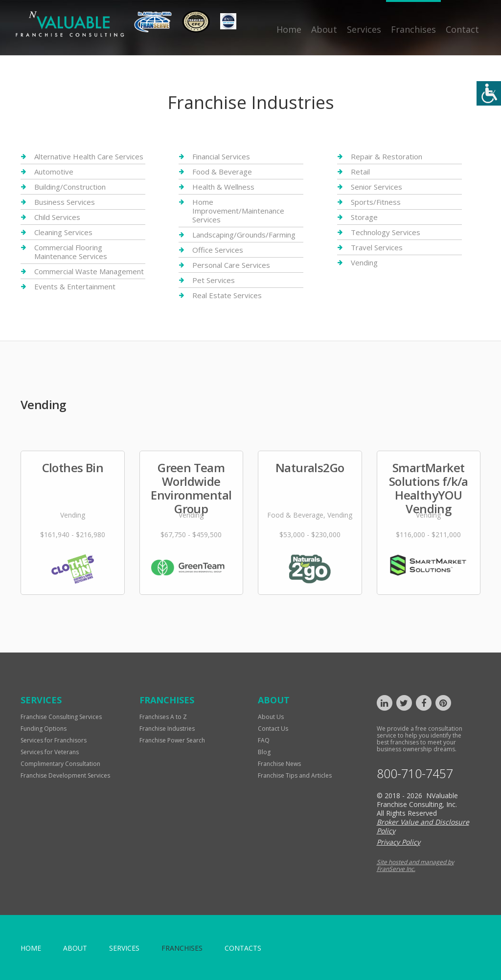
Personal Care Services (231, 265)
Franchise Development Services (65, 775)
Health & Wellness (223, 187)
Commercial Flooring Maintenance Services (71, 252)
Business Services (65, 202)
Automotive (54, 172)
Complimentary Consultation (60, 764)
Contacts (243, 948)
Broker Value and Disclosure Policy (423, 826)
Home (289, 29)
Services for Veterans (50, 752)
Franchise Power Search (172, 740)
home (31, 948)
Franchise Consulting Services (61, 717)
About (324, 29)
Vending (364, 262)
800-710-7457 (415, 773)
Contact (462, 29)
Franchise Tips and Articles (295, 775)
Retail (360, 172)
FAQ (264, 740)
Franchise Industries (167, 729)
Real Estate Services (227, 295)
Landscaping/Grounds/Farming (244, 235)
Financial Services (221, 157)
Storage (364, 217)
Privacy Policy (399, 842)
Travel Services (377, 247)
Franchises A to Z (163, 717)
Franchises (413, 29)
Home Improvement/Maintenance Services (238, 211)
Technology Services (386, 232)
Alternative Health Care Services (89, 157)
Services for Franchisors (54, 740)
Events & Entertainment (75, 286)
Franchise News (279, 764)
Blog (264, 752)
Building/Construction (70, 187)
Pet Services (214, 280)
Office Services (218, 250)
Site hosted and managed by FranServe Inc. (415, 865)
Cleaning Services (63, 232)
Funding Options (44, 729)
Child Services (57, 217)
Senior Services (376, 187)
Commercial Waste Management (89, 271)
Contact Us (273, 729)
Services (364, 29)
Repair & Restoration (387, 157)
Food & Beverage (222, 172)
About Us (271, 717)
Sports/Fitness (376, 202)
